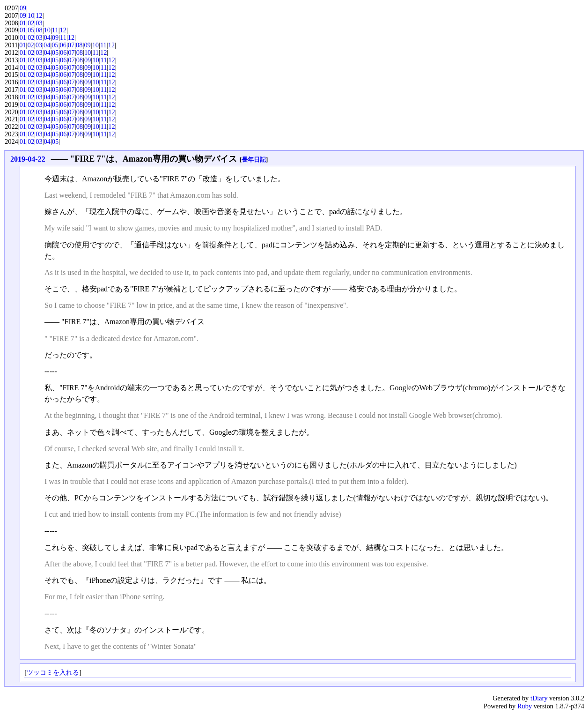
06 (63, 45)
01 (23, 23)
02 (31, 23)
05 (31, 30)
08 (39, 30)
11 (55, 30)
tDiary (539, 698)
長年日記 (254, 160)
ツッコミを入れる (53, 672)
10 (31, 15)
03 (39, 23)
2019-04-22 (28, 159)
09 (23, 8)
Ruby (525, 706)
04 (47, 37)
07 (71, 45)
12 (39, 15)
